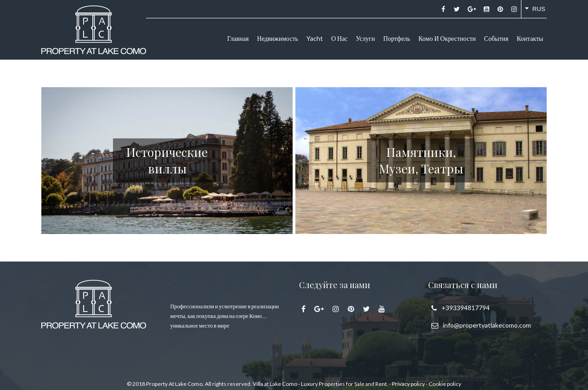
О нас (339, 38)
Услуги (366, 38)
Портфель (397, 38)
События (496, 38)
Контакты (530, 38)
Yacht (315, 38)
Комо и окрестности (447, 38)
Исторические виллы (167, 160)
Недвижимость (277, 38)
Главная (238, 38)
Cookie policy (445, 384)
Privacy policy (408, 384)
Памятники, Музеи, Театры (421, 160)
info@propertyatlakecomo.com (487, 325)
